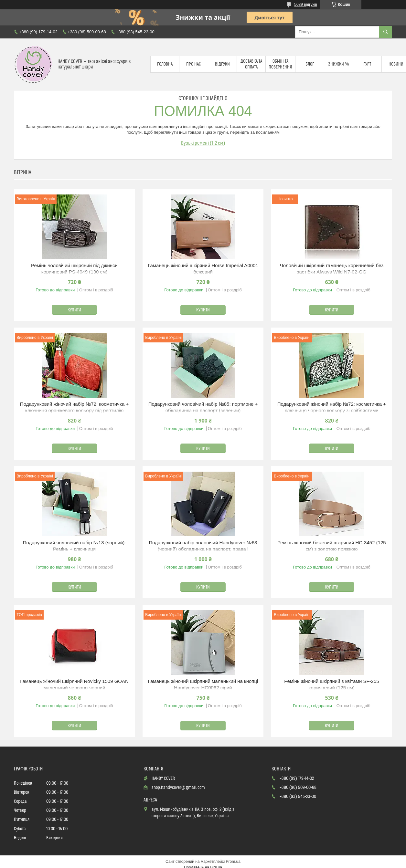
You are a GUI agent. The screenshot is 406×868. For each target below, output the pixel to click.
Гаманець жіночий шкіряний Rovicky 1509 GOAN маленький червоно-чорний (74, 684)
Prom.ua (233, 862)
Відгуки (222, 64)
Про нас (194, 64)
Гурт (367, 64)
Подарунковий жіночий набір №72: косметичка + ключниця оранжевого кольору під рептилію (74, 407)
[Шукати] (386, 32)
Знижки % (338, 64)
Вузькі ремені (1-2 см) (203, 143)
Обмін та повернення (280, 64)
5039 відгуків (306, 5)
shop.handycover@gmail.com (178, 788)
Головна (165, 64)
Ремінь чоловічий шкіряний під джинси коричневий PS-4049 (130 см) (74, 269)
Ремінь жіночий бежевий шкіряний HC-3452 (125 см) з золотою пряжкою (332, 546)
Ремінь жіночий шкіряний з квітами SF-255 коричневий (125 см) (331, 684)
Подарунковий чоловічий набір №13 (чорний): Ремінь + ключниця (75, 546)
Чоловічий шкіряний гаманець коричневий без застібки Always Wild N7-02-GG (332, 269)
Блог (310, 64)
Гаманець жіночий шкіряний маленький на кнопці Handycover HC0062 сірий (203, 684)
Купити (74, 310)
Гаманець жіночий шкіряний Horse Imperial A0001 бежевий (203, 269)
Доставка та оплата (251, 64)
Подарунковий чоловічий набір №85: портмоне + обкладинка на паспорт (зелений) (203, 407)
